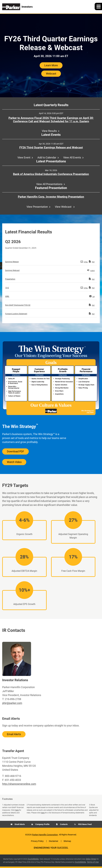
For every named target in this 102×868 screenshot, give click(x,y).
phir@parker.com (12, 703)
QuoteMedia (33, 859)
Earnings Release (12, 262)
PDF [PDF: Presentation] (92, 279)
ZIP (92, 296)
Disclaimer (54, 841)
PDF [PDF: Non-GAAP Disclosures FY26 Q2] (92, 305)
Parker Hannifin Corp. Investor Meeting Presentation (51, 197)
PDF (92, 261)
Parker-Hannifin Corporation (45, 835)
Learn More (51, 65)
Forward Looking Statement (16, 314)
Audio (91, 270)
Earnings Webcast (12, 270)
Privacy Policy (37, 841)
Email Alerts (14, 734)
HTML (84, 261)
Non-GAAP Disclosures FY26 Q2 (18, 305)
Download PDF (15, 451)
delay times (91, 859)
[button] (98, 6)
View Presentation (37, 207)
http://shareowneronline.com (19, 784)
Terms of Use (93, 862)
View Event (24, 157)
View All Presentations (49, 184)
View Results (49, 131)
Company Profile (42, 824)
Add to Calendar (47, 157)
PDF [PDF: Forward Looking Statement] (92, 313)
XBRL (7, 296)
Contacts (64, 824)
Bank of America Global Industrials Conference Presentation (51, 174)
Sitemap (67, 841)
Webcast (51, 74)
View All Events (72, 157)
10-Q (7, 288)
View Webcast (63, 207)
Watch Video (14, 462)
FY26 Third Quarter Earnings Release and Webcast (51, 147)
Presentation (10, 279)
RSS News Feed (85, 824)
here (17, 810)
